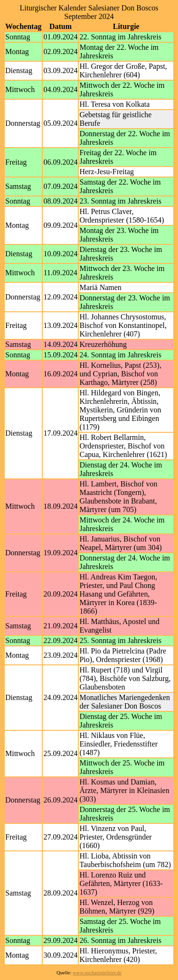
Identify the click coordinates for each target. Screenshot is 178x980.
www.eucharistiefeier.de (97, 973)
